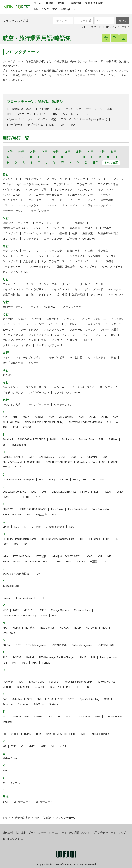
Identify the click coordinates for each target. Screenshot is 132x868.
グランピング (73, 109)
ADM (82, 417)
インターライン (63, 190)
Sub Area (23, 704)
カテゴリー (24, 223)
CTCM (6, 467)
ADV (55, 114)
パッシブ (39, 324)
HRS (25, 544)
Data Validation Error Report (18, 480)
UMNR (28, 734)
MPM (44, 616)
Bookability (68, 439)
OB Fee (7, 645)
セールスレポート (113, 267)
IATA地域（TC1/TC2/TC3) (67, 556)
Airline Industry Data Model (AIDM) (44, 422)
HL (116, 539)
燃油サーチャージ (13, 307)
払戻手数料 (53, 319)
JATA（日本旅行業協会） (17, 574)
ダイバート (68, 284)
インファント (106, 190)
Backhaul (8, 439)
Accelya (39, 417)
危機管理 (80, 223)
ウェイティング (86, 200)
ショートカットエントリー (78, 114)
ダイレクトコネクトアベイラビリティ (24, 289)
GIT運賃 (36, 527)
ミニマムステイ (97, 358)
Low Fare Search (26, 598)
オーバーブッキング (14, 211)
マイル (6, 358)
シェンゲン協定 (53, 251)
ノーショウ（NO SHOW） (43, 307)
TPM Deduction (114, 717)
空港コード (92, 228)
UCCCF (15, 734)
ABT (15, 417)
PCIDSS (17, 657)
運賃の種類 (107, 200)
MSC (55, 616)
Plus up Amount (109, 657)
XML (5, 771)
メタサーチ (35, 363)
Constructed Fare (87, 462)
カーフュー (63, 223)
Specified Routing (89, 699)
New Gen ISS (47, 628)
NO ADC (64, 628)
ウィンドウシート (13, 200)
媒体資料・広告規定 (14, 833)
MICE (58, 109)
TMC (68, 717)
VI (22, 746)
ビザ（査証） (70, 324)
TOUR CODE (83, 717)
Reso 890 (56, 687)
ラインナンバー (12, 387)
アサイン (119, 179)
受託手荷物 (30, 261)
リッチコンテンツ (13, 393)
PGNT (83, 657)
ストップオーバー (80, 261)
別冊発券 (72, 340)
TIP (51, 717)
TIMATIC (39, 717)
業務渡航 (75, 228)
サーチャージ (31, 251)
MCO (5, 610)
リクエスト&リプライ (82, 387)
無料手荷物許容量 (13, 363)
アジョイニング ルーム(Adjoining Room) (84, 119)
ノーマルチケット (73, 307)
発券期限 (8, 319)
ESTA (120, 492)
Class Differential (12, 462)
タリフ (30, 284)
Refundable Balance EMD (78, 682)
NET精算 (30, 628)
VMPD (32, 746)
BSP (101, 439)
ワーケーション (63, 405)
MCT (16, 610)
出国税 (89, 251)
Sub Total (39, 704)
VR (53, 746)
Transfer (7, 722)
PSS (25, 663)
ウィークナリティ (62, 200)
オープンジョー (40, 211)
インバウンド (85, 190)
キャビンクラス (55, 228)
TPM (97, 717)
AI (4, 422)
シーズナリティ (115, 256)
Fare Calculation (101, 509)
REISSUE (7, 687)
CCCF (62, 457)
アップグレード (63, 184)
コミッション (10, 239)
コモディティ (24, 114)
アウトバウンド (32, 179)
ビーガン (8, 330)
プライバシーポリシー (41, 833)
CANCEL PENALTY (13, 457)
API (109, 422)
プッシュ (85, 335)
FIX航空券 (41, 515)
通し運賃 (62, 295)
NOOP (77, 628)
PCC (5, 657)
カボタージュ (44, 223)
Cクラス (20, 467)
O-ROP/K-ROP (106, 645)
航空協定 (88, 233)
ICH (100, 556)
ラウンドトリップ (36, 387)
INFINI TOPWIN (11, 562)
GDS (16, 527)
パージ (53, 324)
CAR (31, 457)
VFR (63, 125)
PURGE (46, 663)
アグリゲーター (99, 179)
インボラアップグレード (81, 195)
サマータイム (94, 109)
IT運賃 (94, 562)
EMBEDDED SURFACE (14, 492)
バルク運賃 (117, 319)
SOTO (71, 699)
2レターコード (22, 802)
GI (25, 527)
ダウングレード (94, 289)
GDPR (6, 527)
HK (108, 539)
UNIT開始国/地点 (100, 734)
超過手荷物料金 (12, 295)
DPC (102, 480)
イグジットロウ (12, 190)
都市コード (97, 295)
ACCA (26, 417)
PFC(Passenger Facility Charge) (57, 657)
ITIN (68, 562)
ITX (104, 562)
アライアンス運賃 (108, 184)
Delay (52, 480)
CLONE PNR (34, 462)
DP (93, 480)
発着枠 (22, 319)
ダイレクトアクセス (92, 284)
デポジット (45, 295)
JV (38, 574)
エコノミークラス (28, 205)
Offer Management (37, 645)
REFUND (54, 682)
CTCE (114, 462)
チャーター (115, 289)
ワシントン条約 (12, 405)
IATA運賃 (41, 556)
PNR (15, 663)
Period (30, 657)
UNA (39, 734)
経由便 (63, 233)
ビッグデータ (15, 125)
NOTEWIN (91, 628)
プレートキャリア (52, 340)
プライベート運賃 (106, 335)
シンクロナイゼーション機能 (84, 256)
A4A (5, 417)
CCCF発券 (76, 457)
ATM (15, 427)
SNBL (40, 699)
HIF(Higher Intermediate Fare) (19, 539)
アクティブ (79, 179)
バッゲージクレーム (94, 319)
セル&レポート (89, 267)
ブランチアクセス (39, 335)
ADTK (105, 417)
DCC (42, 480)
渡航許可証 (79, 295)
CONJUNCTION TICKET (59, 462)
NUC (105, 628)
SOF (60, 699)
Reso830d (40, 687)
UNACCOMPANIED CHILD (61, 734)
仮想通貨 (44, 109)
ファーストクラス (28, 330)
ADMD (93, 417)
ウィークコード (37, 200)
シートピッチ (10, 261)
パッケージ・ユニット (20, 119)
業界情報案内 (23, 818)
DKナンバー (80, 480)
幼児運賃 (8, 375)
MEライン (29, 610)
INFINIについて (11, 839)
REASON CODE (36, 682)
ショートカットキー (50, 256)
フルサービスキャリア (82, 330)
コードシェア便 (53, 239)
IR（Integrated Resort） (20, 109)
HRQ (15, 544)
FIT (29, 515)
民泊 (113, 358)
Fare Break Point (78, 509)
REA (20, 682)
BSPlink (113, 439)
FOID (55, 515)
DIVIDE (64, 480)
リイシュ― (58, 387)
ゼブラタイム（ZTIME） (42, 125)
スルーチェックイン (40, 267)
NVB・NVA (9, 633)
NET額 (16, 628)
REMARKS (23, 687)
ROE (90, 687)
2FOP (6, 802)
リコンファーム (109, 387)
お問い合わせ (100, 833)
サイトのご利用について (76, 833)
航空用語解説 (43, 818)
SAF (73, 125)
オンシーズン (70, 205)
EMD (34, 492)
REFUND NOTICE (106, 682)
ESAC (109, 492)
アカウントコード (57, 179)
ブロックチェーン (64, 335)
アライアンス (85, 184)
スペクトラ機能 (104, 261)
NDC (5, 628)
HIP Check (95, 539)
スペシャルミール (13, 267)
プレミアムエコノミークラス (19, 340)
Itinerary (80, 562)
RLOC (79, 687)
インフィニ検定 (47, 119)
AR (118, 422)
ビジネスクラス (92, 324)
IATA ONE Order (22, 556)
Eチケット (40, 497)
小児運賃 (103, 251)
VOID (43, 746)
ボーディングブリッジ (49, 345)
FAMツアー (9, 509)
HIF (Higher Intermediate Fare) (58, 539)
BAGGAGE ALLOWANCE (31, 439)
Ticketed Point (21, 717)
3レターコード (44, 802)
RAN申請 (8, 682)
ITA (59, 562)
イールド (106, 195)
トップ (6, 818)
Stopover (8, 704)
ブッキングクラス (13, 335)
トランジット (116, 295)
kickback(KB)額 (11, 586)
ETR (16, 497)
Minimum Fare (82, 610)
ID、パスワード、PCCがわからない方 (104, 27)
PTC (35, 663)
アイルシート (10, 179)
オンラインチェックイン (97, 205)
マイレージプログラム (28, 358)
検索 (126, 7)
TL (59, 717)
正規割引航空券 (66, 267)
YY (4, 783)
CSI (104, 462)
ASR (5, 427)
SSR (107, 699)
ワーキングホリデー (37, 405)
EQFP (97, 492)
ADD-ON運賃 (67, 417)
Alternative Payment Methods (85, 422)
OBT (18, 645)
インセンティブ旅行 (37, 190)
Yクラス (15, 783)
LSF (43, 598)
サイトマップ (118, 833)
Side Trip (17, 699)
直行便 (30, 295)
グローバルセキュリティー (39, 233)
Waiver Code (10, 758)
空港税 (107, 228)
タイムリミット (12, 284)
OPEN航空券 (59, 645)
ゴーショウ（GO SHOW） (82, 239)
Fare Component (12, 515)
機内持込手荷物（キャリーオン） (22, 228)
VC (4, 746)
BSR (5, 445)
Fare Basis (57, 509)
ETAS (6, 497)
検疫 (75, 233)
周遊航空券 (73, 251)
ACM (51, 417)
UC (4, 734)
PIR (93, 657)
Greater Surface (55, 527)
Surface (54, 704)
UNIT (83, 734)
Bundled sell (19, 445)
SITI (29, 699)
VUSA (63, 746)
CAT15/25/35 (46, 457)
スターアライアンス (53, 261)
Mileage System (60, 610)
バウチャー (71, 319)
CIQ (105, 457)
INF (109, 556)
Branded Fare (86, 439)
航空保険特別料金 (108, 233)
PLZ (5, 663)
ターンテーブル (48, 284)
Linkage (7, 598)
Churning (92, 457)
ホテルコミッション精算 (17, 345)
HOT (5, 544)
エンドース (50, 205)
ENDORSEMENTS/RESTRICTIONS (70, 492)
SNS (109, 109)
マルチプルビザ (55, 358)
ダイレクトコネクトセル (66, 289)
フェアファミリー (54, 330)
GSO (72, 527)
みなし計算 (76, 358)
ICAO (90, 556)
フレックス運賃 (110, 330)
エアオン (8, 205)
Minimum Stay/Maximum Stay (19, 616)
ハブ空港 (36, 319)
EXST (26, 497)
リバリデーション (39, 393)
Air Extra (15, 422)
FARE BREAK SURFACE (33, 509)
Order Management (82, 645)
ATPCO (27, 427)
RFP (9, 114)
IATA (5, 556)
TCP (5, 717)
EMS (44, 492)
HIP (82, 539)
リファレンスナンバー (67, 393)
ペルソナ (42, 114)
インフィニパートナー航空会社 (44, 195)
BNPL (53, 439)
